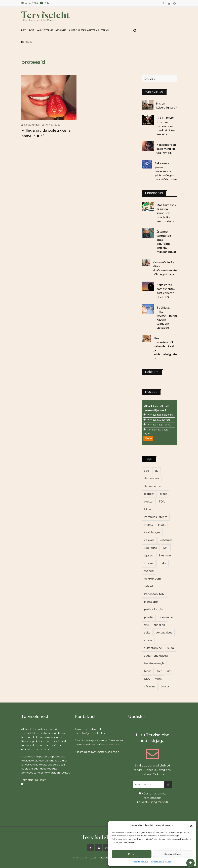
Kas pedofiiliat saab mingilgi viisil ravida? (166, 149)
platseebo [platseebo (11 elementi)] (151, 602)
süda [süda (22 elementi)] (171, 648)
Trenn (105, 30)
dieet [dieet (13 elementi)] (163, 494)
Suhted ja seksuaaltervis (84, 30)
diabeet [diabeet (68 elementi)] (149, 494)
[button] (191, 825)
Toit (31, 30)
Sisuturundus (32, 125)
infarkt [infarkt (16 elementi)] (148, 525)
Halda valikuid (173, 854)
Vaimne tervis (45, 30)
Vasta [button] (148, 438)
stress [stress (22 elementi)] (148, 640)
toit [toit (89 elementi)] (159, 671)
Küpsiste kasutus (140, 862)
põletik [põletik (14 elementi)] (149, 617)
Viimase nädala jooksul (160, 415)
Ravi (24, 30)
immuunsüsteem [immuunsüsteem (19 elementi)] (156, 517)
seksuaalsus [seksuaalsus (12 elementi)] (164, 633)
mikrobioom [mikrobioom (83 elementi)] (152, 579)
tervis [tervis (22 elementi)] (148, 671)
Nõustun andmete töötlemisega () (152, 798)
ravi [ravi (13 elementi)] (146, 625)
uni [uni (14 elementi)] (169, 671)
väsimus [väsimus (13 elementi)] (150, 687)
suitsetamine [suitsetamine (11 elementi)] (153, 648)
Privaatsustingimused (160, 862)
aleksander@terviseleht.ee (102, 744)
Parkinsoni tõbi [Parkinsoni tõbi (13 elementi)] (154, 594)
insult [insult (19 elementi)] (162, 525)
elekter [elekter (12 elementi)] (149, 502)
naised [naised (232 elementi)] (148, 586)
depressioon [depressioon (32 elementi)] (152, 486)
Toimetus (27, 780)
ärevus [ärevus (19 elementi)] (165, 687)
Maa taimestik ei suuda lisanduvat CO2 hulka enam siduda (166, 213)
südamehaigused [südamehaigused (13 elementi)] (156, 656)
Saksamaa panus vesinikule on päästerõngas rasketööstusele (166, 171)
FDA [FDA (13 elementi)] (162, 502)
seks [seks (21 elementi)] (147, 633)
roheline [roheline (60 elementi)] (159, 625)
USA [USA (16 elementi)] (147, 679)
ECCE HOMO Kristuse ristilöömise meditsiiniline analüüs (166, 126)
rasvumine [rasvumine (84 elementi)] (166, 617)
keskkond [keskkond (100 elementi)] (151, 548)
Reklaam (41, 780)
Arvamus (61, 30)
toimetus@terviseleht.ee (90, 733)
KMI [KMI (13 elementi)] (166, 548)
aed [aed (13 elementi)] (147, 471)
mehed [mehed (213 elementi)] (149, 571)
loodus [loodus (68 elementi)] (149, 563)
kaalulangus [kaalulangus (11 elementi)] (152, 532)
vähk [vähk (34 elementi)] (158, 679)
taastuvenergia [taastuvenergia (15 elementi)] (154, 663)
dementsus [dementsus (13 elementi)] (152, 478)
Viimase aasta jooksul (160, 425)
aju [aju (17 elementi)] (156, 471)
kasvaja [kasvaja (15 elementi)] (149, 540)
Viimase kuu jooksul (159, 420)
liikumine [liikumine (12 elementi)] (165, 556)
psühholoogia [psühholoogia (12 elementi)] (153, 609)
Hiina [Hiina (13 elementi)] (147, 509)
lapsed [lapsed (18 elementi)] (149, 556)
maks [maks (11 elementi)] (163, 563)
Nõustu (132, 854)
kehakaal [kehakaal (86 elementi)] (166, 540)
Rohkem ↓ (27, 42)
